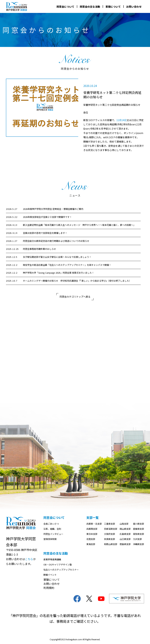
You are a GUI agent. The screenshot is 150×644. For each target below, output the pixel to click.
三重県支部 (110, 524)
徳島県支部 (125, 545)
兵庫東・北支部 (94, 524)
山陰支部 (124, 524)
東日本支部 (92, 535)
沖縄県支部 (139, 545)
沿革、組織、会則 (52, 529)
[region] (75, 245)
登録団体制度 (50, 540)
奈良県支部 (110, 540)
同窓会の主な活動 (90, 7)
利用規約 (49, 588)
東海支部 (91, 545)
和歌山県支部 (111, 545)
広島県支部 (125, 535)
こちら (29, 560)
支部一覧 (92, 518)
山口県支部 (125, 540)
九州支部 (137, 540)
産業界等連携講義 (52, 560)
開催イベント (50, 575)
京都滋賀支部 (111, 529)
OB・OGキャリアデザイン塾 (58, 565)
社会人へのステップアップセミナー (61, 570)
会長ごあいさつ (51, 524)
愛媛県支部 (139, 529)
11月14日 (121, 120)
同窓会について (65, 7)
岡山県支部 (125, 529)
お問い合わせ (134, 7)
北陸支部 (91, 540)
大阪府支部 (110, 535)
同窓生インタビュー (53, 535)
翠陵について (113, 7)
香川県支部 (139, 524)
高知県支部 (139, 535)
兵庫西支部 (92, 529)
